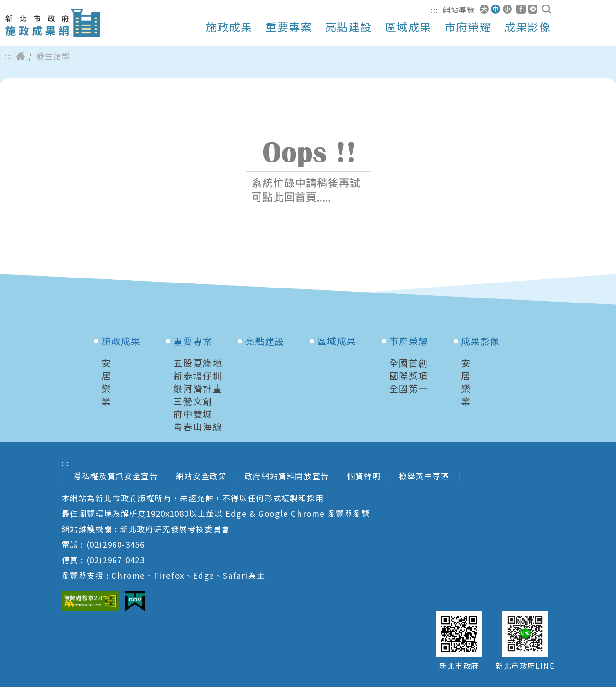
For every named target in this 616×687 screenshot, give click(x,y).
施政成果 (229, 27)
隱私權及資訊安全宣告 (115, 476)
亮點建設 (348, 27)
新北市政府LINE (525, 666)
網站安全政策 (201, 476)
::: (434, 10)
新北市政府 (459, 666)
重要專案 (289, 27)
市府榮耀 (468, 27)
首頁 (20, 56)
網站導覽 (459, 10)
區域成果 (408, 27)
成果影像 (527, 27)
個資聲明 (364, 476)
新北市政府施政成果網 (52, 23)
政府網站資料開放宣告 (287, 476)
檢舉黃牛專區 (425, 476)
